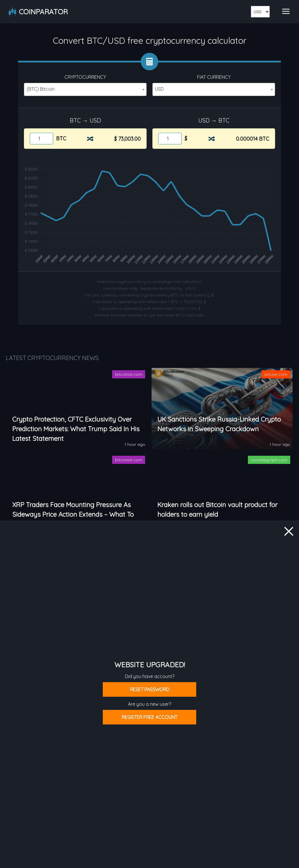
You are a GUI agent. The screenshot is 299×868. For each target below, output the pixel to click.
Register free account (149, 717)
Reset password (150, 689)
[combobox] (85, 89)
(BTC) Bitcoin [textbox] (41, 89)
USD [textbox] (159, 89)
